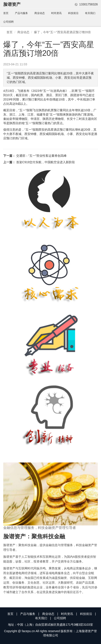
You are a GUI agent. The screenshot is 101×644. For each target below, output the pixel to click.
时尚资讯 (56, 13)
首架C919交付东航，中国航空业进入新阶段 (46, 162)
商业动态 (40, 13)
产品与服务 (21, 13)
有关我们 (90, 13)
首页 (6, 13)
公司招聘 (8, 22)
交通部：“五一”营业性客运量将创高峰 (41, 156)
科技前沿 (73, 13)
